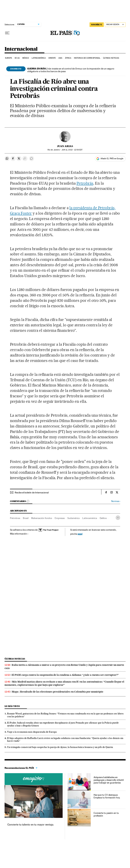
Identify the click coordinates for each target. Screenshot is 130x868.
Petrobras (15, 518)
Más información (19, 534)
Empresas (60, 518)
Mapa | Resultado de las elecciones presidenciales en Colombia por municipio (58, 692)
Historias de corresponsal (87, 58)
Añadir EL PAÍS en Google (112, 159)
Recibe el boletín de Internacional (32, 493)
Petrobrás (85, 183)
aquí (80, 534)
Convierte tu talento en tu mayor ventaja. (31, 825)
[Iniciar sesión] (115, 25)
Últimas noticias (111, 58)
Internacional (21, 49)
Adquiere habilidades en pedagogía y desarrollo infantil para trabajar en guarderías (109, 780)
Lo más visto (12, 706)
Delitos (103, 518)
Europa (9, 58)
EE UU (17, 58)
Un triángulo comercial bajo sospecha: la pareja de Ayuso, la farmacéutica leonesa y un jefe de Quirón (60, 747)
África (68, 58)
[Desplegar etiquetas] (118, 518)
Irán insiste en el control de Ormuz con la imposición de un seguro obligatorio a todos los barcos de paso (71, 70)
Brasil (26, 518)
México (26, 58)
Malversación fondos (42, 518)
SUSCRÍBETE (97, 25)
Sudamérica (73, 518)
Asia (60, 58)
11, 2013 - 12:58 (72, 150)
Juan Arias (65, 146)
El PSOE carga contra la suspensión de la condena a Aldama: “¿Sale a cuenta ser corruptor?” (65, 675)
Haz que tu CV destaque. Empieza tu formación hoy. (107, 796)
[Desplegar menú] (7, 33)
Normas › (116, 501)
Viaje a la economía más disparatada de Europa (32, 732)
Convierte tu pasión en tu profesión (106, 814)
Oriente (52, 58)
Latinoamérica (39, 58)
